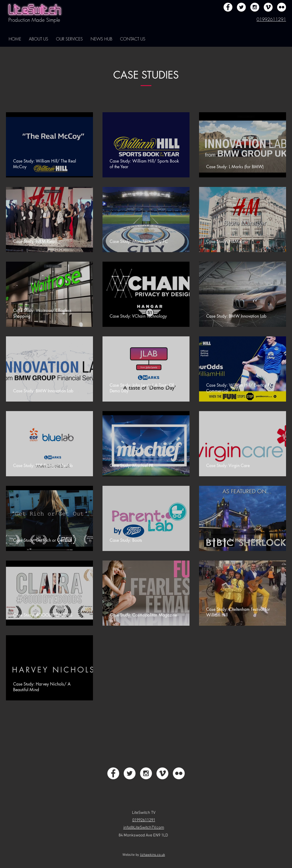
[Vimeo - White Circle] (268, 7)
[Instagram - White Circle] (255, 7)
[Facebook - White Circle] (228, 7)
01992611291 (271, 19)
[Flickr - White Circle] (282, 7)
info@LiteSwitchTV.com (144, 828)
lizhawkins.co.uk (153, 855)
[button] (39, 39)
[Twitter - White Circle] (241, 7)
